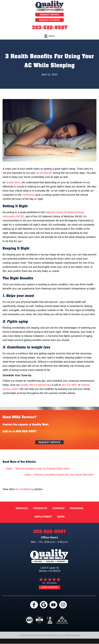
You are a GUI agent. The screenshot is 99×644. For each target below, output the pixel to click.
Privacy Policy (51, 635)
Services (22, 508)
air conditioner (44, 173)
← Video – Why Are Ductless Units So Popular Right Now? (36, 469)
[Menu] (49, 36)
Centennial (28, 195)
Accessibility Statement (70, 635)
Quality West (13, 182)
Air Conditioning (24, 489)
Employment (43, 517)
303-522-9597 (50, 28)
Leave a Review (49, 587)
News (61, 517)
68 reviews (52, 583)
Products (40, 508)
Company (58, 508)
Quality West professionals (36, 385)
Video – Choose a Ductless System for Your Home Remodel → (60, 475)
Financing (77, 508)
